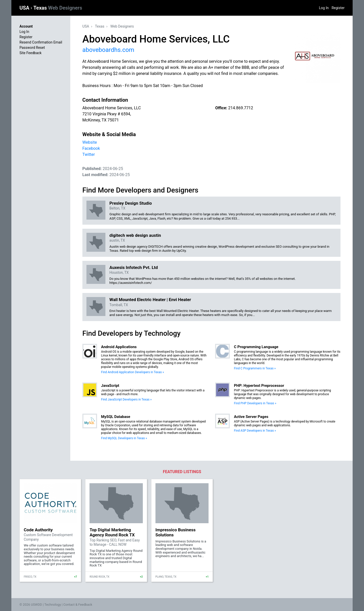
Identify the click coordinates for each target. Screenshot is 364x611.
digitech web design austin (135, 235)
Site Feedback (30, 53)
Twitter (89, 154)
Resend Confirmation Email (41, 42)
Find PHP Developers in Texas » (255, 403)
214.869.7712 (241, 108)
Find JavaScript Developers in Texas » (126, 399)
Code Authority (38, 530)
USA (25, 8)
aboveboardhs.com (108, 50)
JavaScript (110, 386)
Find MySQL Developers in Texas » (124, 438)
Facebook (91, 148)
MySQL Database (116, 417)
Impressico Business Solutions (176, 532)
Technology (53, 605)
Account (26, 26)
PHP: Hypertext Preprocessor (259, 386)
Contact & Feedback (78, 605)
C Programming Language (256, 347)
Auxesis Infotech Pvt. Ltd (134, 267)
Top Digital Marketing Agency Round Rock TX (112, 532)
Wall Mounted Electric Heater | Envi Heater (150, 300)
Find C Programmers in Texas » (255, 368)
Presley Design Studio (131, 203)
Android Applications (119, 347)
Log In (324, 8)
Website (90, 142)
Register (338, 8)
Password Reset (32, 48)
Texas (58, 8)
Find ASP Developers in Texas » (255, 431)
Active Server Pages (251, 417)
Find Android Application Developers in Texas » (133, 372)
